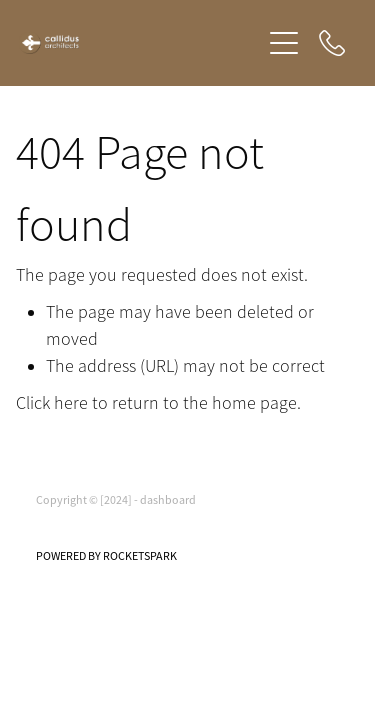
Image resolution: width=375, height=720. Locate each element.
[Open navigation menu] (284, 43)
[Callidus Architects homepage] (140, 43)
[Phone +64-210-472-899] (332, 43)
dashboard (168, 500)
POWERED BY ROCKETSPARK (106, 556)
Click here (52, 403)
